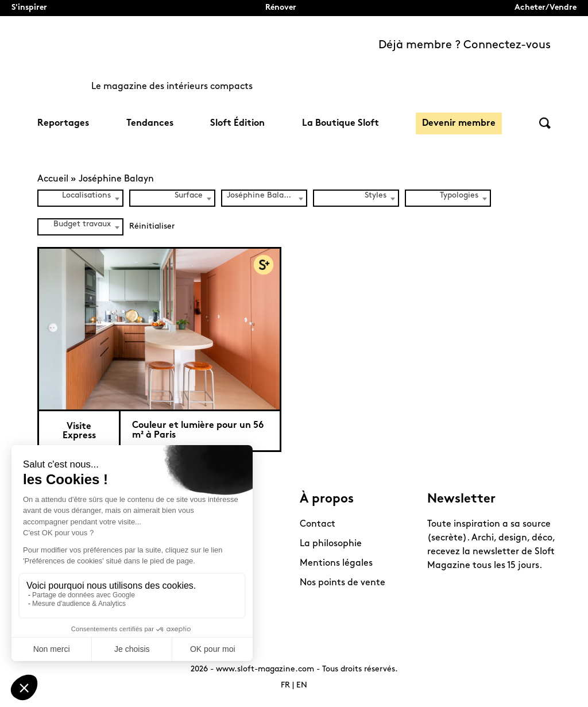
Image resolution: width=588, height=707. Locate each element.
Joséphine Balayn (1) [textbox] (266, 196)
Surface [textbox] (189, 196)
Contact (318, 524)
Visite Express (79, 431)
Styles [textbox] (376, 196)
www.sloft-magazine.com (265, 669)
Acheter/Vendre (546, 8)
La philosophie (331, 544)
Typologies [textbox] (459, 196)
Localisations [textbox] (86, 196)
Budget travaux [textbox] (82, 224)
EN (302, 685)
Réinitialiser (152, 227)
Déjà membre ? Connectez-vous (465, 45)
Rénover (281, 8)
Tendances (150, 123)
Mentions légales (336, 563)
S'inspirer (29, 8)
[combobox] (80, 198)
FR (285, 685)
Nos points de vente (343, 583)
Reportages (63, 123)
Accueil (53, 179)
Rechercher (545, 123)
